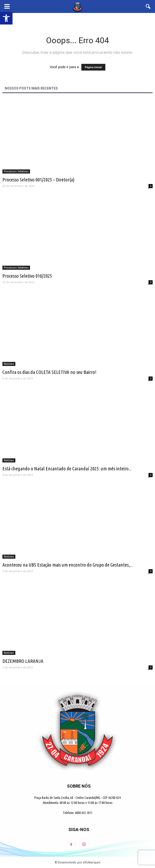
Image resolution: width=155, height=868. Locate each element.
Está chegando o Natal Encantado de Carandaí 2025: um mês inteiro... (67, 468)
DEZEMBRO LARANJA (23, 661)
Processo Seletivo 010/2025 (27, 276)
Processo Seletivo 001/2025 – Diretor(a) (38, 180)
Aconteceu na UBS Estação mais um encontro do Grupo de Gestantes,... (68, 565)
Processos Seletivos (16, 171)
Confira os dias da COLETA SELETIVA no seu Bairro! (49, 372)
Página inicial (93, 67)
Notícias (9, 364)
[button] (148, 6)
